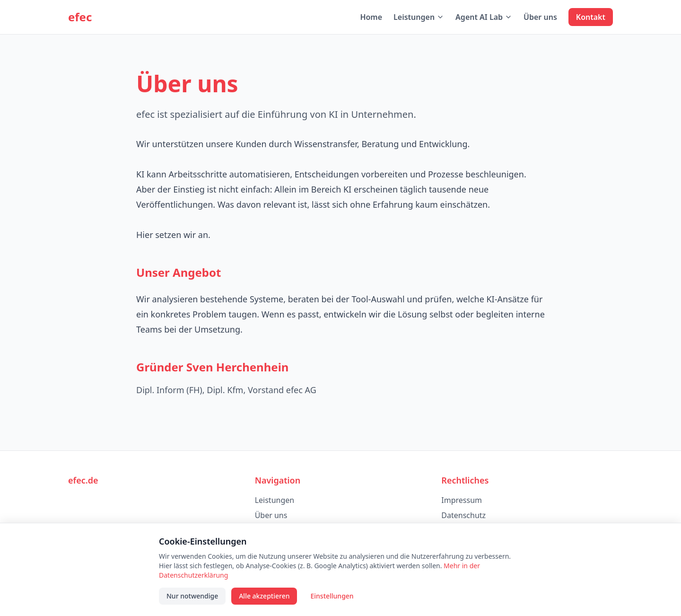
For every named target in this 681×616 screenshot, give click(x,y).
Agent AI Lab (484, 17)
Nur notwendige (192, 596)
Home (371, 17)
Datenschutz (463, 515)
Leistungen (419, 17)
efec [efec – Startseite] (80, 17)
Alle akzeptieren (264, 596)
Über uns (540, 17)
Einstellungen (332, 596)
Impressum (462, 500)
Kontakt (591, 17)
